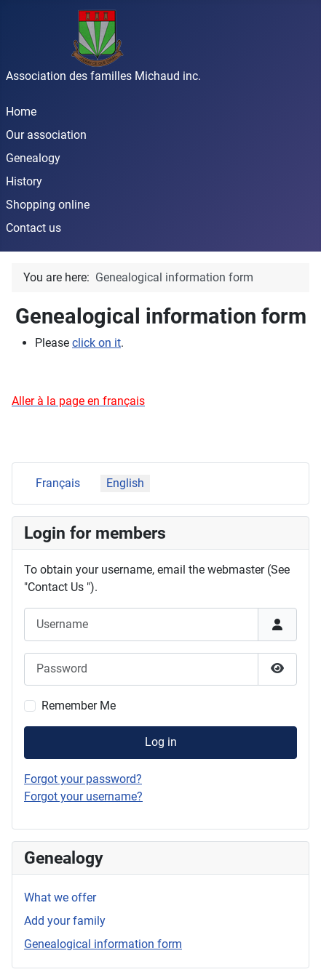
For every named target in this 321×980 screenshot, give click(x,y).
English (125, 483)
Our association (46, 135)
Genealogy (33, 158)
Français (58, 483)
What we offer (60, 897)
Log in (161, 742)
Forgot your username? (83, 796)
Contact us (33, 228)
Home (21, 112)
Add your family (65, 921)
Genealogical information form (103, 944)
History (24, 181)
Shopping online (48, 205)
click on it (96, 343)
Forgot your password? (83, 779)
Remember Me (79, 706)
